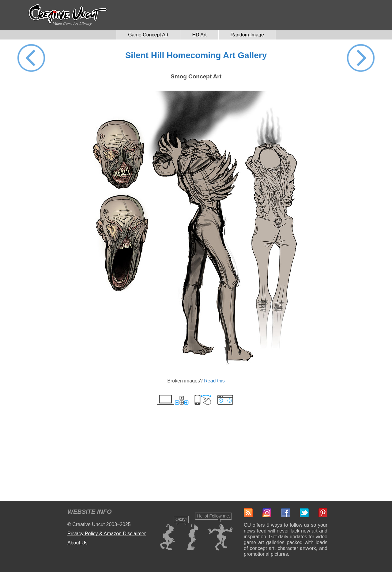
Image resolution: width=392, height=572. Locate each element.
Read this (214, 381)
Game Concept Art (148, 35)
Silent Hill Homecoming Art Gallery (196, 55)
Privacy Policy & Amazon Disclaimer (107, 534)
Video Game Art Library (72, 23)
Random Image (247, 35)
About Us (77, 543)
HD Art (200, 35)
